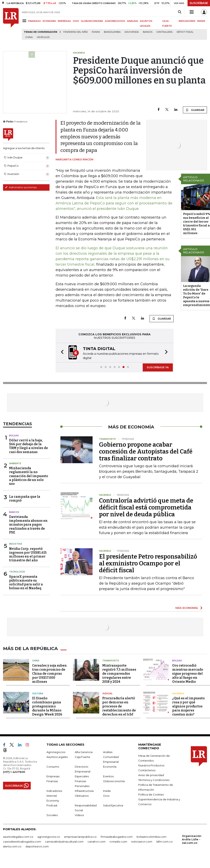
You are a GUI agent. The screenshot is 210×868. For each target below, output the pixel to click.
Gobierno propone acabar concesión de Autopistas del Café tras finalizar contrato (146, 451)
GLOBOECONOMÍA (92, 21)
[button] (61, 353)
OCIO (76, 21)
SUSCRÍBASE (199, 3)
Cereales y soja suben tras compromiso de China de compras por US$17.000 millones (49, 673)
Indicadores (54, 790)
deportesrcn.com (37, 846)
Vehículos (43, 37)
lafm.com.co (164, 841)
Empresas (53, 776)
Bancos (148, 32)
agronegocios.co (49, 836)
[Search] (180, 12)
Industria (16, 544)
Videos (79, 814)
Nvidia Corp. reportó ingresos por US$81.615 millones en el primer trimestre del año (28, 555)
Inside (107, 790)
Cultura (38, 693)
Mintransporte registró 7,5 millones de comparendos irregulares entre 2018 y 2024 (119, 673)
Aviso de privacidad (151, 774)
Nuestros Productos (151, 765)
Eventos (108, 776)
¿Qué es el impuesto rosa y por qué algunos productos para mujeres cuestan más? (188, 706)
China (29, 37)
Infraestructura (84, 790)
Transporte (111, 660)
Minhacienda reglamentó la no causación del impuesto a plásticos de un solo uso (29, 476)
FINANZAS (34, 21)
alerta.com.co (12, 846)
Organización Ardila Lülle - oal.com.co (192, 839)
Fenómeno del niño (75, 32)
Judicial (107, 693)
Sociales (52, 814)
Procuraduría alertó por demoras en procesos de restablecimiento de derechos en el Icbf (119, 706)
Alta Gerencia (84, 751)
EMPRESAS (64, 21)
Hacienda (178, 693)
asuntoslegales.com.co (18, 836)
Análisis (108, 751)
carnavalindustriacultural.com (64, 841)
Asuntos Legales (57, 756)
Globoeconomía (114, 781)
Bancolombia (112, 32)
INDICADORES (187, 21)
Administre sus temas (21, 187)
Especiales (82, 776)
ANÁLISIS (132, 21)
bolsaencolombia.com (151, 836)
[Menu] (25, 21)
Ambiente (15, 463)
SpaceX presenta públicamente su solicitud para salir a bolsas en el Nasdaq (26, 582)
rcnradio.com (118, 841)
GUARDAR (195, 110)
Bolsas (14, 436)
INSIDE (201, 21)
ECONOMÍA (49, 21)
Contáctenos (147, 770)
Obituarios (82, 795)
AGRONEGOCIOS (115, 21)
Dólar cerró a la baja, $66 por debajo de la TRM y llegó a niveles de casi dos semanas (28, 446)
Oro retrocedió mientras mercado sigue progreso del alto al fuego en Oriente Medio (188, 673)
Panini (96, 32)
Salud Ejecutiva (113, 805)
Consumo (53, 766)
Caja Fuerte (82, 756)
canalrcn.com (97, 841)
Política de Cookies (151, 794)
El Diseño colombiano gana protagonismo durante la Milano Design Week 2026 (47, 706)
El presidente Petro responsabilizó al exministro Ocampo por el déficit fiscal (148, 563)
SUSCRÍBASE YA (158, 367)
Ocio (106, 795)
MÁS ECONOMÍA (187, 608)
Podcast (52, 805)
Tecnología (17, 572)
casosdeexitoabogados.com (22, 841)
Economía (110, 766)
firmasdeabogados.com (117, 836)
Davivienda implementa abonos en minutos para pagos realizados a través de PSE (28, 525)
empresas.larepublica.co (80, 836)
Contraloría (165, 32)
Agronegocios (56, 751)
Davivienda (132, 32)
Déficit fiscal (185, 32)
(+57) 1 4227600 (14, 771)
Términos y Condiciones (154, 779)
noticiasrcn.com (142, 841)
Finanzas (52, 781)
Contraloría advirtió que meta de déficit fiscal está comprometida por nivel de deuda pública (146, 507)
